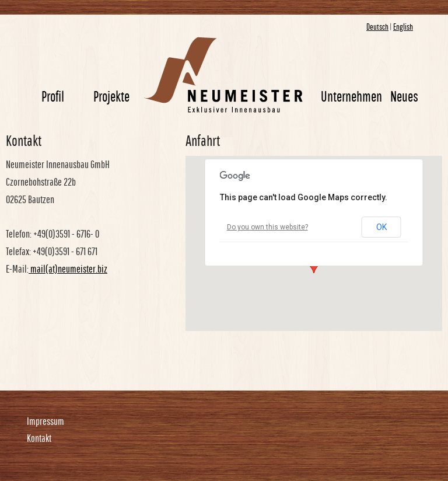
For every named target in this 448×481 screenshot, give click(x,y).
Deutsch (377, 27)
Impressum (45, 421)
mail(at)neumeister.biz (68, 269)
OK (381, 227)
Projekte (111, 97)
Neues (404, 97)
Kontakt (39, 438)
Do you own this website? (267, 227)
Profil (53, 97)
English (403, 27)
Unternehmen (351, 97)
